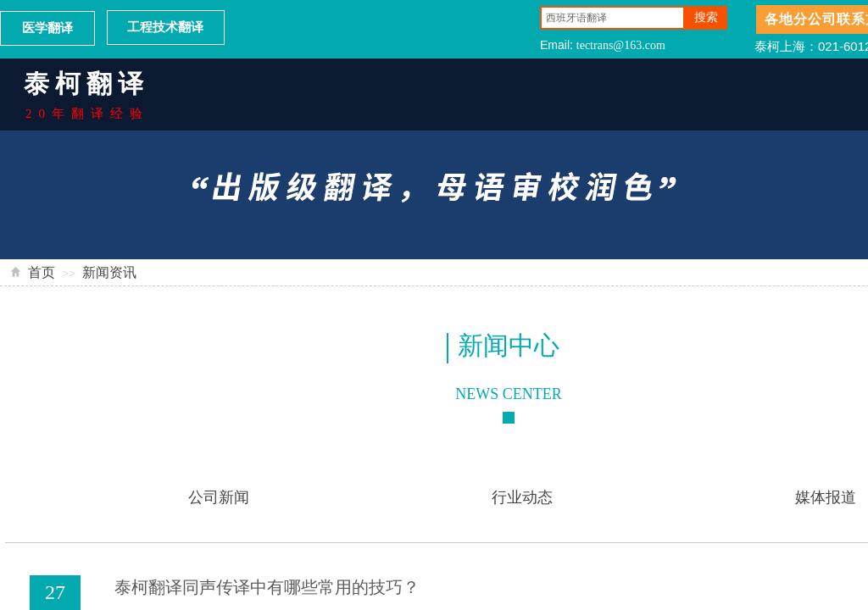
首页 (42, 272)
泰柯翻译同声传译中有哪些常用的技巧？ (267, 587)
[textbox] (612, 18)
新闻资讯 (109, 272)
